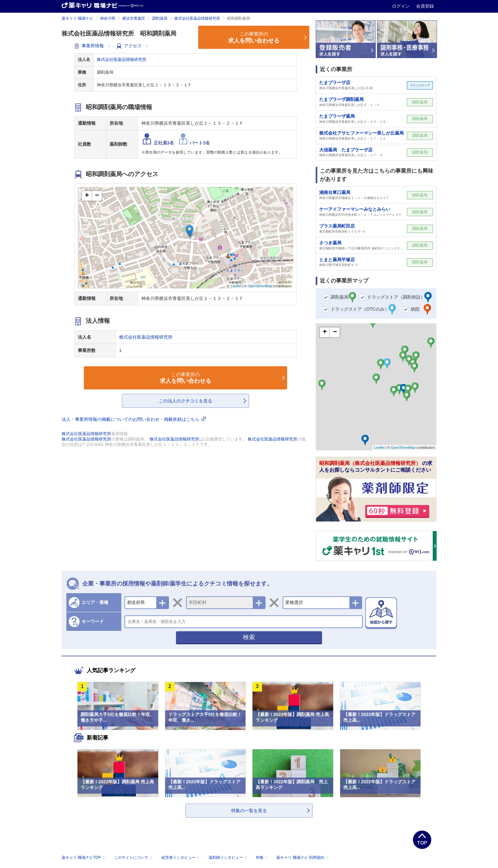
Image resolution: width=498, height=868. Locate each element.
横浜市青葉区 (134, 18)
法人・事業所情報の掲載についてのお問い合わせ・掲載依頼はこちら (134, 419)
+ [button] (87, 196)
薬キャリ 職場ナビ (77, 18)
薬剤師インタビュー (229, 858)
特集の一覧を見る (249, 811)
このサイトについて (134, 858)
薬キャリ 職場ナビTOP (84, 858)
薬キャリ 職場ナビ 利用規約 (302, 858)
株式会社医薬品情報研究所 (197, 18)
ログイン (401, 6)
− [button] (97, 196)
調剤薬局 (160, 18)
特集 (262, 858)
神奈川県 (108, 18)
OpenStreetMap (260, 286)
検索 (249, 637)
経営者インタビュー (181, 858)
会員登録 (425, 6)
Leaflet (236, 286)
